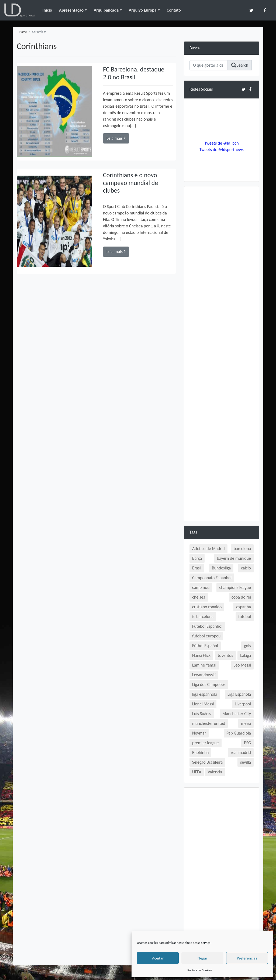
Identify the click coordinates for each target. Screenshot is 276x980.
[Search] (209, 65)
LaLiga (246, 655)
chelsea (199, 597)
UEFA (197, 772)
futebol (245, 617)
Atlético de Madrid (208, 549)
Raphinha (200, 752)
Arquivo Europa (143, 10)
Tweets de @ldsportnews (222, 150)
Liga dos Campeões (209, 684)
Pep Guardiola (239, 733)
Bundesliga (221, 568)
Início (47, 10)
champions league (235, 587)
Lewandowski (204, 675)
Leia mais (116, 138)
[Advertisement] (222, 273)
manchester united (209, 723)
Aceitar (158, 958)
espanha (244, 607)
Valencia (215, 772)
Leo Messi (242, 665)
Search (240, 65)
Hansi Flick (201, 655)
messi (246, 723)
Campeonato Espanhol (212, 578)
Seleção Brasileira (207, 762)
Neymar (199, 733)
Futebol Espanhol (207, 626)
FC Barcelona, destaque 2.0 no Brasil (134, 73)
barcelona (242, 549)
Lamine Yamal (204, 665)
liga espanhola (205, 694)
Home (23, 32)
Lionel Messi (203, 704)
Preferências (247, 958)
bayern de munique (234, 558)
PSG (247, 743)
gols (247, 646)
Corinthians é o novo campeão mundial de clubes (130, 183)
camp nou (201, 587)
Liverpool (243, 704)
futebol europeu (206, 636)
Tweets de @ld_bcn (221, 143)
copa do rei (241, 597)
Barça (197, 558)
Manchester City (237, 714)
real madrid (241, 752)
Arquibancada (106, 10)
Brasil (197, 568)
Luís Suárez (202, 714)
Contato (174, 10)
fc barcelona (203, 617)
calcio (246, 568)
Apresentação (71, 10)
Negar (202, 958)
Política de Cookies (200, 970)
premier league (206, 743)
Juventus (225, 655)
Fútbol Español (205, 646)
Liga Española (239, 694)
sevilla (246, 762)
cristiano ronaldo (207, 607)
